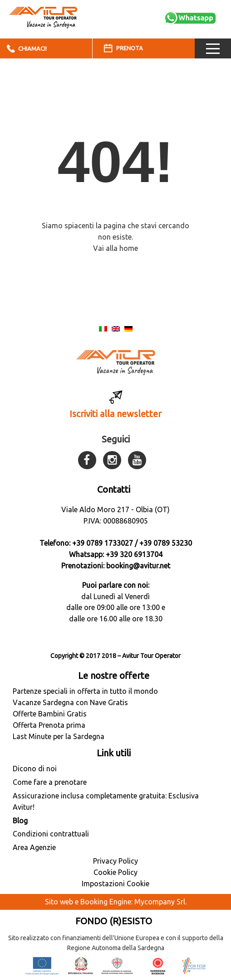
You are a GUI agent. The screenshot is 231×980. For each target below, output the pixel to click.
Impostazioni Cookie (115, 884)
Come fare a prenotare (50, 782)
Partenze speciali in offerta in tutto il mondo (85, 691)
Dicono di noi (35, 769)
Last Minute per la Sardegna (59, 736)
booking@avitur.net (138, 566)
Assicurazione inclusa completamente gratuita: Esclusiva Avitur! (106, 801)
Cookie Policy (115, 872)
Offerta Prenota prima (49, 725)
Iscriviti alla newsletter (115, 414)
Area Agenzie (34, 847)
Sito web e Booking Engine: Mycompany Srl (115, 902)
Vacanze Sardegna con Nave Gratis (70, 702)
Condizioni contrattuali (51, 834)
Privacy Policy (115, 861)
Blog (20, 821)
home (129, 248)
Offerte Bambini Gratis (50, 714)
